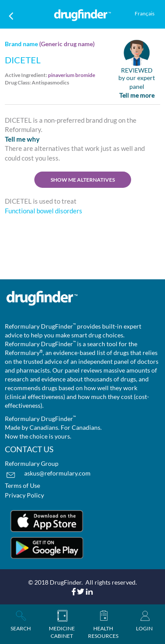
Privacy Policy (24, 495)
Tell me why (22, 139)
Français (145, 13)
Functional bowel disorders (44, 211)
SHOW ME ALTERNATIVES (83, 180)
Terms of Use (22, 485)
